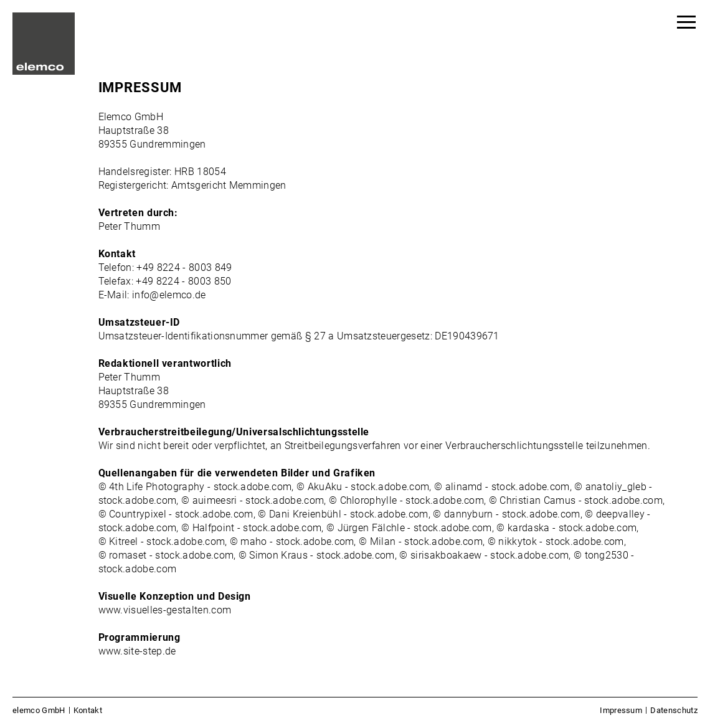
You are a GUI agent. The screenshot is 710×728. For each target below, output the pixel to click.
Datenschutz (674, 710)
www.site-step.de (137, 651)
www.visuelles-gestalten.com (165, 610)
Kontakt (88, 710)
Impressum (621, 710)
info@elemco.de (169, 295)
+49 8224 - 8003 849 (184, 267)
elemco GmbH (39, 710)
